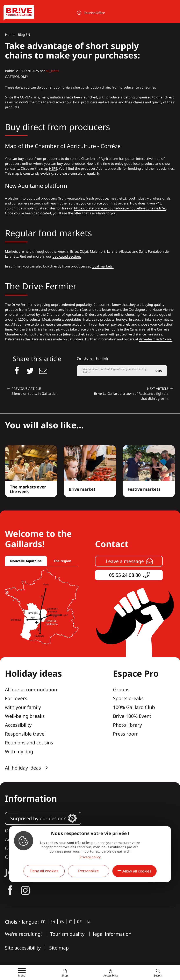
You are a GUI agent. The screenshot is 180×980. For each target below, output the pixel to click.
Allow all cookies (137, 871)
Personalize (88, 871)
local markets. (103, 266)
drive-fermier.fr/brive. (156, 339)
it (70, 922)
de (79, 922)
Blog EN (24, 35)
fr (43, 922)
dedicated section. (67, 256)
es (62, 922)
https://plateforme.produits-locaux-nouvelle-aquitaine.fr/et (120, 208)
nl (89, 922)
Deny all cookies (44, 871)
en (53, 922)
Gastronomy (16, 77)
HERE (53, 168)
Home (10, 35)
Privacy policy (90, 857)
